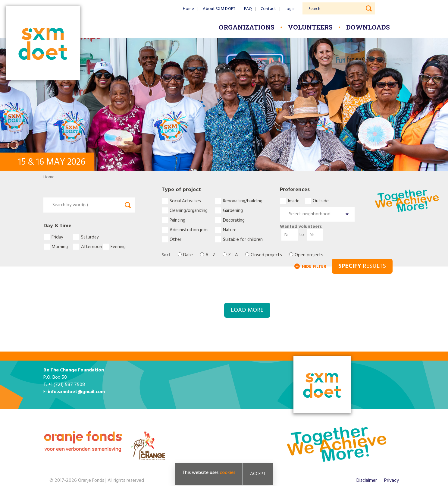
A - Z (210, 255)
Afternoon (92, 247)
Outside (321, 201)
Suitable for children (243, 239)
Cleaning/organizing (189, 210)
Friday (57, 237)
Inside (294, 201)
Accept (258, 474)
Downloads (368, 27)
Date (188, 255)
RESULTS (362, 266)
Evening (118, 247)
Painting (177, 220)
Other (175, 239)
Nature (230, 230)
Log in (290, 9)
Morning (60, 247)
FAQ (248, 9)
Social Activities (185, 201)
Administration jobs (189, 230)
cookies (227, 473)
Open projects (309, 255)
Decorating (234, 220)
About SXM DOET (219, 9)
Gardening (233, 210)
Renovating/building (243, 201)
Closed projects (266, 255)
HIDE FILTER (314, 267)
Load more (247, 310)
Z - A (233, 255)
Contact (268, 9)
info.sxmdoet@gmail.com (76, 392)
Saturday (90, 237)
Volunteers (310, 27)
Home (188, 9)
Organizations (247, 27)
